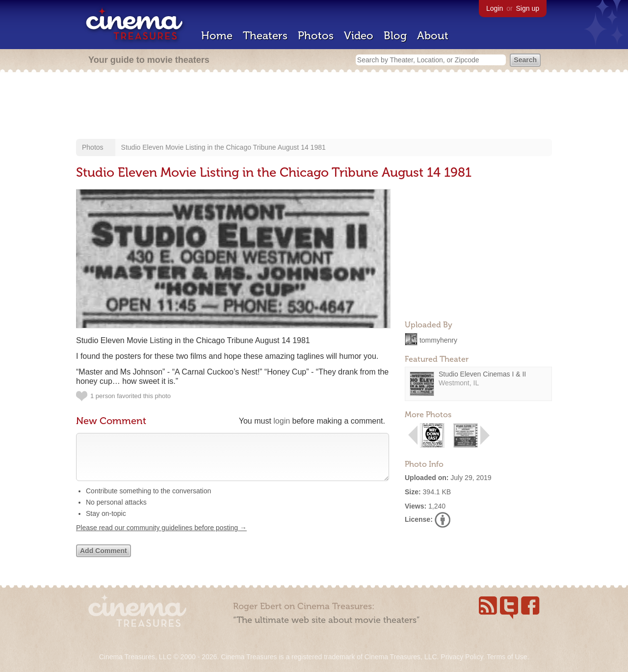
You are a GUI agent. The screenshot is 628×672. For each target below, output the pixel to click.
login (282, 421)
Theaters (265, 36)
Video (359, 36)
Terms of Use (507, 657)
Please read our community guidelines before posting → (161, 538)
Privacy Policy (462, 657)
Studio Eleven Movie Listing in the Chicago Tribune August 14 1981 (223, 147)
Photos (316, 36)
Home (217, 36)
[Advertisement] (314, 107)
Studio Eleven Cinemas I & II (482, 374)
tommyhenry (438, 340)
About (433, 36)
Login (495, 8)
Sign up (528, 8)
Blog (395, 36)
